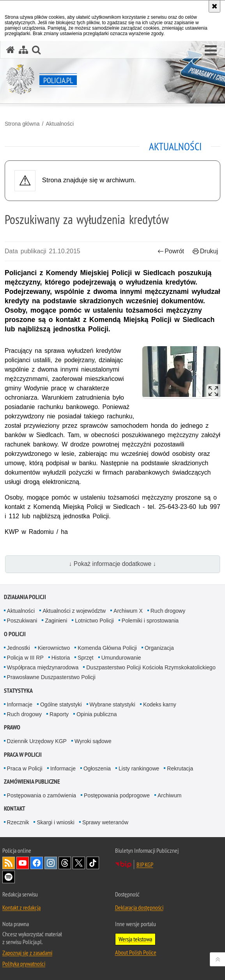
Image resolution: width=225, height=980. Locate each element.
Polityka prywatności (24, 964)
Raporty (59, 714)
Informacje (20, 704)
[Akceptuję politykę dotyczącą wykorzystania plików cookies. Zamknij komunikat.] (214, 6)
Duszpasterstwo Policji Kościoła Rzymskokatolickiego (151, 667)
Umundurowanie (121, 658)
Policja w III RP (25, 658)
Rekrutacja (180, 768)
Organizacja (159, 648)
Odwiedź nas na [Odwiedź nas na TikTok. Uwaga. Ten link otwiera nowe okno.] (93, 863)
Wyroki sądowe (93, 741)
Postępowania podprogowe (117, 795)
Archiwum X (128, 611)
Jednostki (19, 648)
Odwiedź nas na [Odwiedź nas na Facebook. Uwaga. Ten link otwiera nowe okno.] (37, 863)
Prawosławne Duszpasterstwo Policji (51, 677)
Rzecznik (18, 822)
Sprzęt (85, 658)
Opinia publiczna (97, 714)
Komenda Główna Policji (107, 648)
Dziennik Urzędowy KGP (37, 741)
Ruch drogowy (168, 611)
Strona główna (22, 124)
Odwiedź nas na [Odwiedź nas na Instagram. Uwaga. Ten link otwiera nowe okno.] (51, 863)
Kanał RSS (9, 863)
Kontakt (15, 808)
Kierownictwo (54, 648)
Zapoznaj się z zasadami (27, 953)
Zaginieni (56, 621)
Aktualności (60, 124)
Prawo (12, 727)
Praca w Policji (23, 755)
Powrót (171, 251)
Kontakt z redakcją (21, 907)
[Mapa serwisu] (23, 50)
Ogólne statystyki (61, 704)
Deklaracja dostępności (139, 907)
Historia (61, 658)
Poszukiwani (22, 621)
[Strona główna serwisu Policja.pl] (11, 50)
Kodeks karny (160, 704)
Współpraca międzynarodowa (43, 667)
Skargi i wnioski (55, 822)
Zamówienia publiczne (32, 782)
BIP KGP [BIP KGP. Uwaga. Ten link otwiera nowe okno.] (145, 864)
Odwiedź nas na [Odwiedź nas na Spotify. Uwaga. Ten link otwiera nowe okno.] (9, 877)
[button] (211, 51)
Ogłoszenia (97, 768)
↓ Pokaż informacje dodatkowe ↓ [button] (113, 564)
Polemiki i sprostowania (150, 621)
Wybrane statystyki (112, 704)
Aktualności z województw (74, 611)
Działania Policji (25, 597)
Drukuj (205, 251)
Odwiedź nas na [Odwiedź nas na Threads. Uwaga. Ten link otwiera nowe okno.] (65, 863)
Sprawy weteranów (105, 822)
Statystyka (18, 691)
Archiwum (169, 795)
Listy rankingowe (139, 768)
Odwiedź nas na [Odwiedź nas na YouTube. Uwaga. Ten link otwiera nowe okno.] (23, 863)
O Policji (15, 634)
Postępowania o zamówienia (42, 795)
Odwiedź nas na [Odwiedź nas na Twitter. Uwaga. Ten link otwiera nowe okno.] (79, 863)
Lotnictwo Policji (94, 621)
